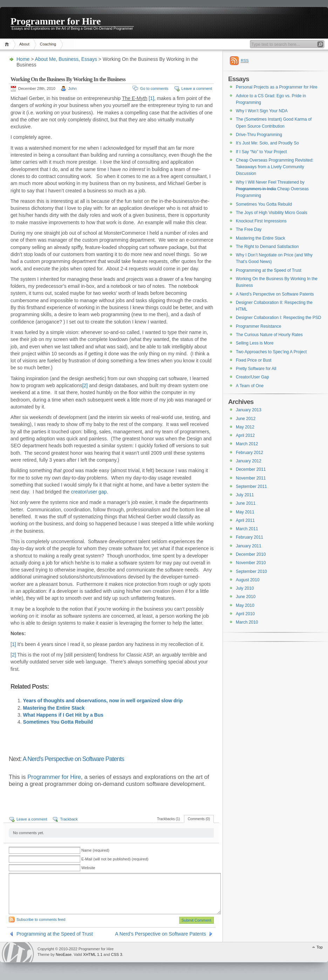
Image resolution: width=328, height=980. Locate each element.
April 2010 (245, 614)
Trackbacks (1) (169, 819)
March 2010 (247, 622)
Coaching (48, 44)
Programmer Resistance (258, 326)
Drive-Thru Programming (259, 135)
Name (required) (95, 850)
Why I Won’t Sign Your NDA (262, 111)
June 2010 (246, 597)
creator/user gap (89, 492)
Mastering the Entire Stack (54, 708)
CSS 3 (117, 954)
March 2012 (247, 444)
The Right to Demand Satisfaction (267, 247)
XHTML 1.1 (93, 954)
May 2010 (245, 605)
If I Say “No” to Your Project (261, 152)
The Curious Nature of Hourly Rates (269, 335)
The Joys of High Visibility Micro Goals (272, 213)
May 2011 (245, 512)
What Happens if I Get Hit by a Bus (63, 715)
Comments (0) (199, 819)
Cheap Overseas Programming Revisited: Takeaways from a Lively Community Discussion (275, 167)
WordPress (18, 952)
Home (8, 44)
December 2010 (251, 554)
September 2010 (251, 571)
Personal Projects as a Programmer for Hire (277, 87)
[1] (151, 98)
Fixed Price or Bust (254, 360)
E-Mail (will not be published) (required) (115, 859)
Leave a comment (197, 88)
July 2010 (245, 588)
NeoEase (64, 954)
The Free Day (249, 229)
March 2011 (247, 529)
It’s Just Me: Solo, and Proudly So (267, 143)
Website (88, 868)
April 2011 (245, 520)
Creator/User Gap (252, 377)
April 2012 (245, 435)
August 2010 (248, 580)
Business (69, 59)
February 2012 (250, 453)
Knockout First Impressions (261, 221)
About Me (46, 59)
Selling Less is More (255, 343)
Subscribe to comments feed (41, 919)
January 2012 (249, 461)
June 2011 (246, 503)
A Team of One (250, 386)
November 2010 (251, 563)
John (73, 88)
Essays (89, 59)
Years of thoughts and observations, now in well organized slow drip (103, 701)
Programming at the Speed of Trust (55, 934)
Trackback (69, 819)
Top (320, 947)
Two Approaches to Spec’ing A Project (271, 352)
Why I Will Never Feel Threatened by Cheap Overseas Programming (272, 189)
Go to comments (154, 88)
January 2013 (249, 410)
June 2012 (246, 419)
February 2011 (250, 537)
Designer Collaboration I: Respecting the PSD (278, 318)
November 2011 (251, 478)
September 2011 (251, 487)
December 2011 (251, 469)
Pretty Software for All (256, 369)
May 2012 (245, 427)
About (24, 44)
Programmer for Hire (56, 21)
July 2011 (245, 495)
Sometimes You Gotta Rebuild (58, 722)
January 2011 (249, 546)
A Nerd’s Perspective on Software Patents (74, 759)
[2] (85, 385)
